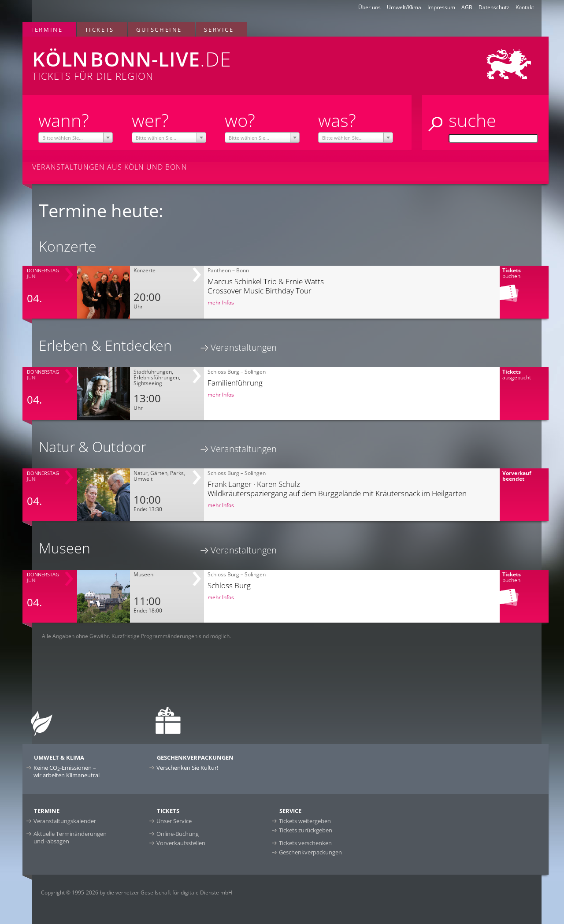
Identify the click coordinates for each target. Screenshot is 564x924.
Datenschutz (494, 7)
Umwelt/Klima (404, 7)
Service (219, 30)
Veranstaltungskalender (65, 821)
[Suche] (493, 138)
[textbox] (76, 138)
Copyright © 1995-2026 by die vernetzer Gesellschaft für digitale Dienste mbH (137, 892)
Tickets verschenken (305, 843)
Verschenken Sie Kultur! (187, 768)
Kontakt (525, 7)
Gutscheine (159, 30)
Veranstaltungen (244, 347)
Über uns (369, 7)
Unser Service (174, 821)
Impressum (441, 7)
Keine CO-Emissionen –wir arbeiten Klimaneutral (67, 771)
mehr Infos (221, 302)
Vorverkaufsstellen (181, 843)
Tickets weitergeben (305, 821)
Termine (46, 30)
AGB (467, 7)
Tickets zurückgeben (306, 830)
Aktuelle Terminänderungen (70, 837)
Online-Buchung (178, 834)
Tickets (100, 30)
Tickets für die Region (177, 59)
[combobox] (76, 137)
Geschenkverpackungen (310, 852)
